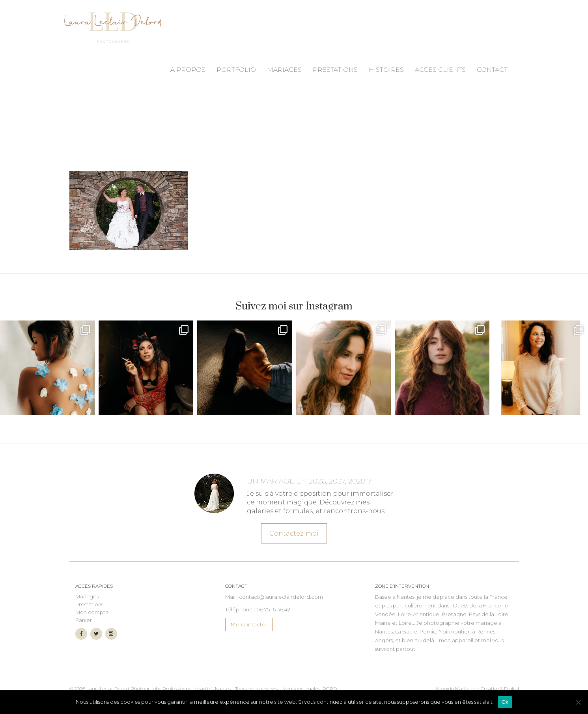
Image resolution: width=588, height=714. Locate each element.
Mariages (284, 70)
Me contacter (249, 624)
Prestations (335, 70)
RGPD (330, 689)
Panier (84, 620)
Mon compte (92, 612)
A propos (188, 70)
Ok (505, 702)
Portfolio (236, 70)
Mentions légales (301, 689)
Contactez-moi (294, 532)
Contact (492, 70)
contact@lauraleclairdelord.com (281, 597)
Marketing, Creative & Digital (478, 689)
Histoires (386, 70)
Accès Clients (440, 70)
